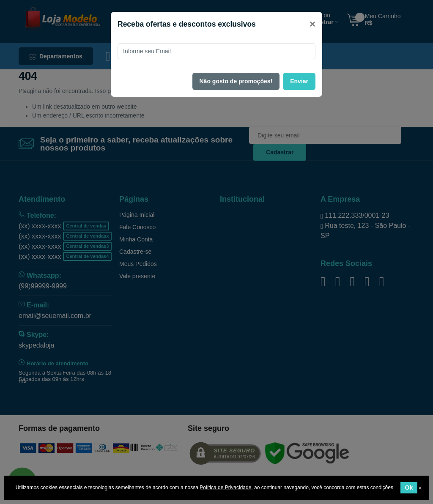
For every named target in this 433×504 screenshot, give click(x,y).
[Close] (312, 24)
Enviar (299, 81)
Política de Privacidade (225, 488)
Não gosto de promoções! (236, 81)
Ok (409, 488)
